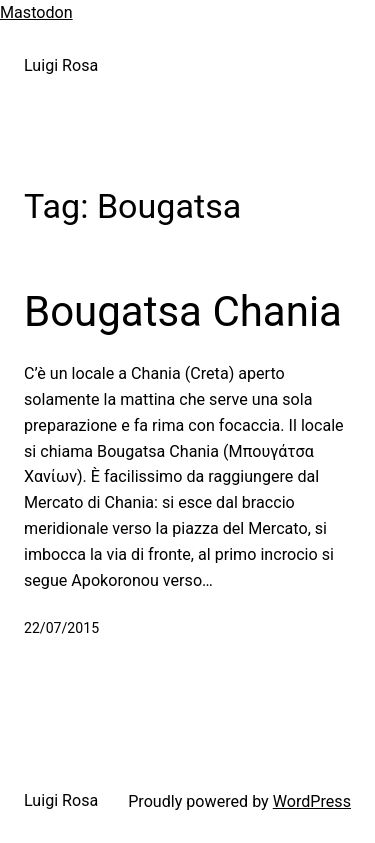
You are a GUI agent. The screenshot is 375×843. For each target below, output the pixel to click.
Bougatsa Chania (183, 311)
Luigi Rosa (61, 65)
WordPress (312, 801)
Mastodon (36, 12)
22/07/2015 (61, 628)
